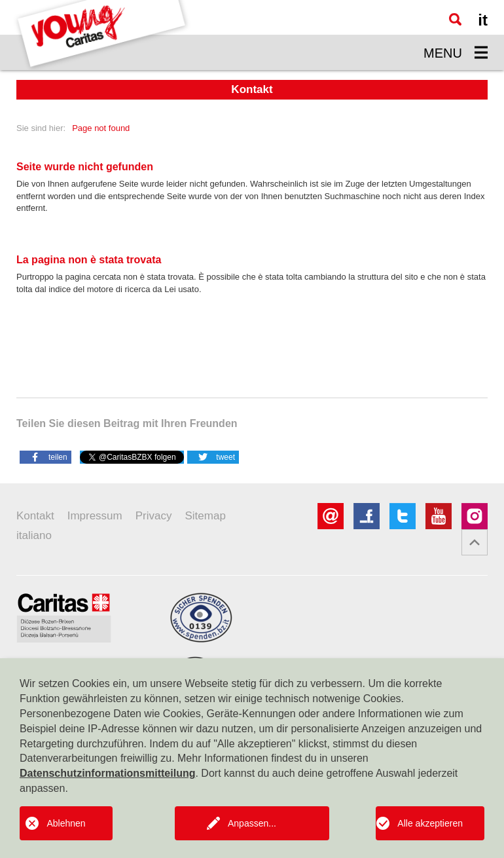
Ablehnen (66, 823)
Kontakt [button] (252, 89)
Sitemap (205, 516)
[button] (45, 457)
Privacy (154, 516)
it (483, 20)
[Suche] (455, 19)
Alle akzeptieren (430, 823)
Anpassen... (252, 823)
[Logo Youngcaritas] (102, 35)
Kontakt (35, 516)
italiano (34, 535)
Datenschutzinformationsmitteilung (107, 773)
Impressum (95, 516)
